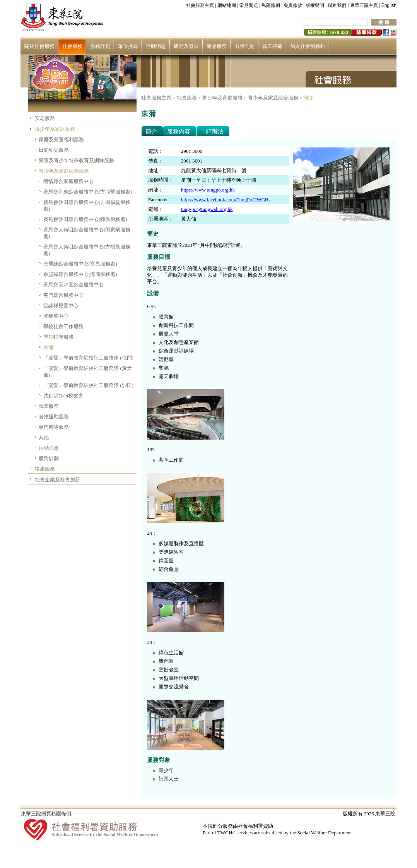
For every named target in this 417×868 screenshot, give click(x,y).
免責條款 (293, 5)
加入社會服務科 (308, 46)
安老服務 (45, 118)
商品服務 (217, 46)
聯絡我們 (337, 5)
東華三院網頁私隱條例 (46, 814)
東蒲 (48, 347)
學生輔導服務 (58, 337)
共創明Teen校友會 (63, 396)
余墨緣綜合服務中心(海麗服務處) (80, 274)
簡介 (308, 98)
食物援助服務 (54, 417)
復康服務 (45, 469)
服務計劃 (100, 46)
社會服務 (72, 46)
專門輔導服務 (54, 427)
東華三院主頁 (364, 5)
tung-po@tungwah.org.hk (207, 209)
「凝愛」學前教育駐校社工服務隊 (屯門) (88, 358)
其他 (44, 437)
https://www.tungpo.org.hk (208, 190)
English (389, 5)
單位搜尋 (128, 46)
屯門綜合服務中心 (63, 295)
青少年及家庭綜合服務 (64, 171)
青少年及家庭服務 (55, 129)
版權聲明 (315, 5)
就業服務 (49, 406)
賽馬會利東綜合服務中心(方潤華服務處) (88, 192)
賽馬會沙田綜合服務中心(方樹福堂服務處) (87, 205)
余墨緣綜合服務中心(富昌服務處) (80, 264)
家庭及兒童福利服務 (61, 140)
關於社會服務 (39, 46)
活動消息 (156, 46)
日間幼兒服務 (54, 150)
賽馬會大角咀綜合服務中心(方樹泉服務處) (87, 250)
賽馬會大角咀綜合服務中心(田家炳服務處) (87, 233)
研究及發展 (186, 46)
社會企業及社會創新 (57, 480)
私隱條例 (271, 5)
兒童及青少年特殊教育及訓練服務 (76, 160)
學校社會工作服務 (63, 326)
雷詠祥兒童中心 (61, 306)
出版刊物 (244, 46)
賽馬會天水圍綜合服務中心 (73, 285)
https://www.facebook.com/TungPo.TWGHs (226, 199)
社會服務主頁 (200, 5)
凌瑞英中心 (56, 316)
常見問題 (249, 5)
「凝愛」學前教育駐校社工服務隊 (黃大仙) (88, 372)
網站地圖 (227, 5)
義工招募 (272, 46)
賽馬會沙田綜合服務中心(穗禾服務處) (85, 219)
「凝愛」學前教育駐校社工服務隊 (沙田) (88, 385)
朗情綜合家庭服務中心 (68, 181)
